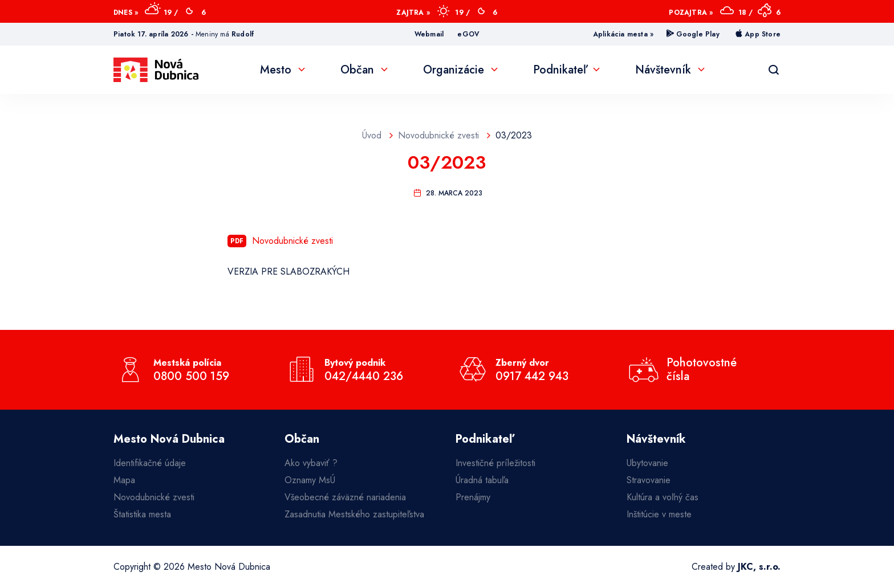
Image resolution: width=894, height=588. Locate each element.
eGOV (468, 34)
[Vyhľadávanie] (774, 70)
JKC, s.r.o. (759, 567)
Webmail (429, 34)
